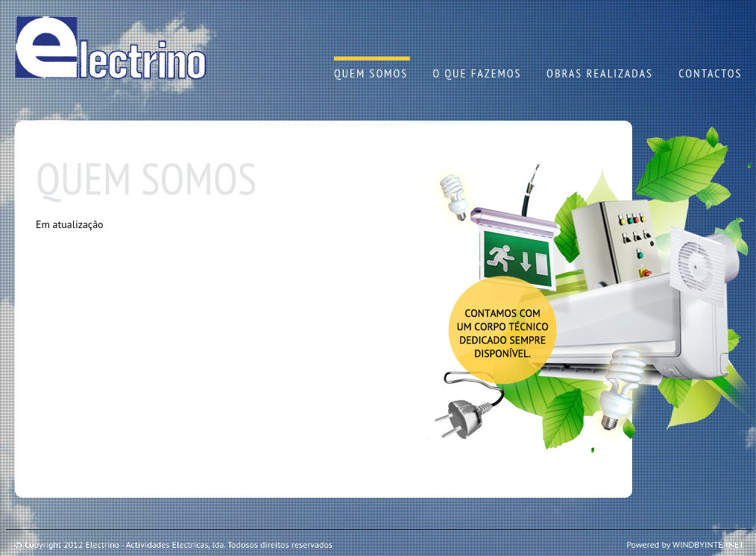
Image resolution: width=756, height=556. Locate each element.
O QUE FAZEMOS (477, 73)
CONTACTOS (710, 73)
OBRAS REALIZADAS (600, 73)
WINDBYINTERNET (708, 544)
